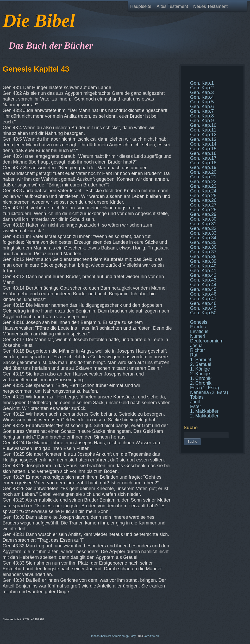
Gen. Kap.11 (203, 130)
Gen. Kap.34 (203, 238)
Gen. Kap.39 (203, 261)
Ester (196, 407)
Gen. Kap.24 (203, 191)
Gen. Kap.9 (202, 121)
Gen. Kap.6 (202, 107)
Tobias (197, 397)
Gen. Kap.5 (202, 102)
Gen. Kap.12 (203, 135)
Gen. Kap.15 (203, 149)
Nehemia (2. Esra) (209, 392)
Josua (196, 346)
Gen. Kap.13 (203, 139)
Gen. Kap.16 (203, 153)
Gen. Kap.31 (203, 224)
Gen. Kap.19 (203, 167)
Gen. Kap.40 (203, 266)
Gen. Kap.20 (203, 172)
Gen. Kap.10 (203, 125)
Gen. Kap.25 (203, 196)
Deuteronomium (207, 341)
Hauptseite (141, 6)
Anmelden (118, 636)
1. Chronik (201, 378)
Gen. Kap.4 (202, 97)
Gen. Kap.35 (203, 242)
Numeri (198, 336)
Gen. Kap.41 (203, 271)
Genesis (199, 322)
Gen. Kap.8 (202, 116)
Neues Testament (210, 6)
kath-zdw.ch (151, 636)
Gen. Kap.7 (202, 111)
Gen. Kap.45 (203, 289)
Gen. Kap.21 (203, 177)
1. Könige (200, 369)
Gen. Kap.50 (203, 313)
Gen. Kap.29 (203, 214)
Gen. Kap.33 (203, 233)
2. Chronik (201, 383)
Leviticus (199, 332)
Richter (198, 350)
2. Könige (200, 374)
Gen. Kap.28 (203, 210)
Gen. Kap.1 (202, 83)
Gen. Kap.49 (203, 308)
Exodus (198, 327)
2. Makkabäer (204, 416)
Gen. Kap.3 (202, 92)
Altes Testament (172, 6)
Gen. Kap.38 (203, 257)
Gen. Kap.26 (203, 200)
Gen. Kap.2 (202, 88)
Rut (194, 355)
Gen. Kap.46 (203, 294)
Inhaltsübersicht (101, 636)
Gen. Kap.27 (203, 205)
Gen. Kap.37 (203, 252)
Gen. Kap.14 (203, 144)
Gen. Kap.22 (203, 182)
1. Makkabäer (204, 411)
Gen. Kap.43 (203, 280)
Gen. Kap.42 (203, 275)
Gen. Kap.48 (203, 303)
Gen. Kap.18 (203, 163)
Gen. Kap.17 (203, 158)
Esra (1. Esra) (205, 388)
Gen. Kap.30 (203, 219)
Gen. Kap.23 (203, 186)
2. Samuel (201, 364)
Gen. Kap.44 (203, 285)
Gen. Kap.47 (203, 299)
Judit (195, 402)
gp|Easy (131, 636)
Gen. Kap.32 (203, 228)
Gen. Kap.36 (203, 247)
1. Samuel (201, 360)
